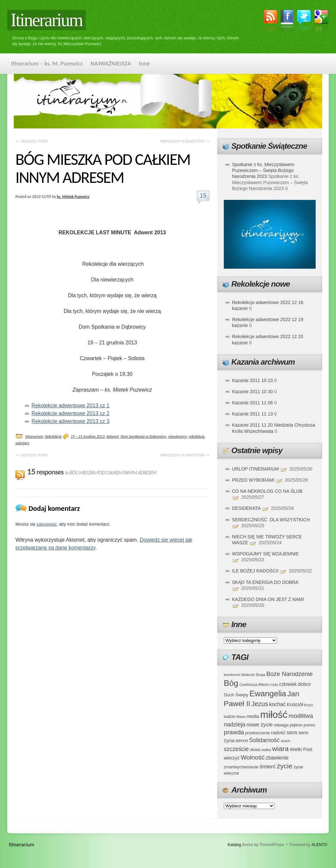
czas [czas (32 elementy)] (274, 685)
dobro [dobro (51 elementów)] (304, 684)
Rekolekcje (53, 436)
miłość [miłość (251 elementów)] (274, 714)
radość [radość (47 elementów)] (278, 733)
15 (203, 196)
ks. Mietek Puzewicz (73, 197)
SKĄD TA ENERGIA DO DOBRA (265, 582)
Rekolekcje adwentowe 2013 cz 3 (70, 421)
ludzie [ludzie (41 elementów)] (230, 716)
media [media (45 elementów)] (253, 716)
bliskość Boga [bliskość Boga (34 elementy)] (253, 675)
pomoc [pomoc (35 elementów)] (309, 725)
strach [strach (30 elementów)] (285, 741)
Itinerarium (46, 20)
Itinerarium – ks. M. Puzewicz (47, 64)
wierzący (22, 443)
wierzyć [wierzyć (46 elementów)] (232, 758)
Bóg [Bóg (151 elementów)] (231, 683)
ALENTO (319, 845)
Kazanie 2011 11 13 (252, 414)
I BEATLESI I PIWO (32, 141)
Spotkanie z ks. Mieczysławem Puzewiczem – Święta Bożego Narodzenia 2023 (263, 170)
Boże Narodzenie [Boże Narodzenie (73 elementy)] (290, 674)
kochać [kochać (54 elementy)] (277, 704)
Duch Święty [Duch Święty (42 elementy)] (236, 695)
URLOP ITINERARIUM (255, 469)
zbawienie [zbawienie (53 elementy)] (277, 758)
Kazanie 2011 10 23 (252, 380)
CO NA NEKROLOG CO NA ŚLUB (267, 491)
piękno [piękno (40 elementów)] (296, 725)
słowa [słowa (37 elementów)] (255, 750)
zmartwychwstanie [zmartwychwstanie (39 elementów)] (241, 767)
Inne (144, 64)
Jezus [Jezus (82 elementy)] (260, 704)
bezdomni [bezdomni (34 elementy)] (232, 675)
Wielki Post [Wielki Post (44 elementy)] (301, 749)
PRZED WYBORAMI (253, 480)
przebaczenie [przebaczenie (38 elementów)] (258, 733)
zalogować (46, 524)
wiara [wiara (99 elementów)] (280, 749)
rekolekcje (197, 436)
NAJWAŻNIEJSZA (111, 64)
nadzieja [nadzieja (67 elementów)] (235, 724)
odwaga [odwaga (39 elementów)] (281, 725)
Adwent (113, 436)
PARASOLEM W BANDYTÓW (185, 141)
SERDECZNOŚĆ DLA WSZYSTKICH (271, 520)
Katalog (234, 845)
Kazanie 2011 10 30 (252, 392)
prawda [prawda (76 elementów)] (234, 732)
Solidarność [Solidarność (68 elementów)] (264, 740)
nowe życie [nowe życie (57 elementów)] (260, 724)
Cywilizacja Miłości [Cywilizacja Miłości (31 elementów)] (255, 685)
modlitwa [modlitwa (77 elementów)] (301, 716)
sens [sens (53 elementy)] (292, 733)
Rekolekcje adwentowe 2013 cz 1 (70, 405)
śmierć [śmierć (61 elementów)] (268, 767)
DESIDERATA (246, 508)
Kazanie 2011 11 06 (252, 403)
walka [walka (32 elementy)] (266, 750)
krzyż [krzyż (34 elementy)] (309, 705)
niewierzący (178, 436)
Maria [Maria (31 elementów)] (241, 717)
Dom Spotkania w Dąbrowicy (143, 436)
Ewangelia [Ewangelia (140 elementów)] (268, 694)
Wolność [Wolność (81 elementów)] (253, 757)
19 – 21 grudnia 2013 (87, 436)
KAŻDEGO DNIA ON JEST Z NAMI (268, 599)
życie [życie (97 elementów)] (285, 766)
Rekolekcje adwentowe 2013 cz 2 (70, 413)
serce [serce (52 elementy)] (242, 740)
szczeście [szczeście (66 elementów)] (236, 749)
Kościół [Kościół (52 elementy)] (295, 704)
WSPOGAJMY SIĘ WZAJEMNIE (265, 554)
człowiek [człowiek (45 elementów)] (288, 684)
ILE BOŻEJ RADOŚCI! (255, 571)
